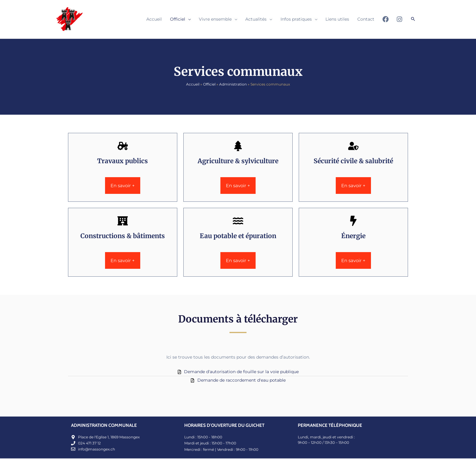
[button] (413, 19)
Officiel (209, 85)
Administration (233, 85)
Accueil (193, 85)
